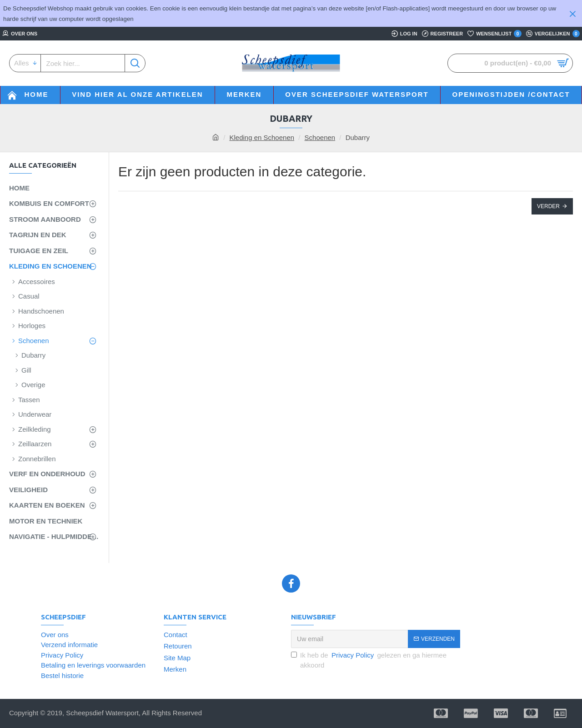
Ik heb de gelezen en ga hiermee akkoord (369, 660)
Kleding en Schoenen (262, 137)
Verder (548, 206)
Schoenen (320, 137)
